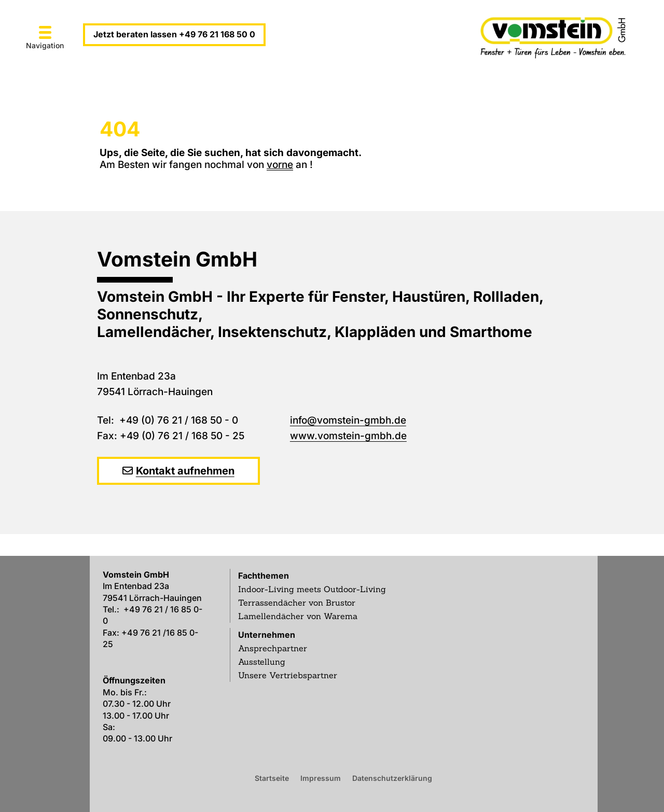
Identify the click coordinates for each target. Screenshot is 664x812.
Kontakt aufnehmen (185, 471)
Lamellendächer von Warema (298, 616)
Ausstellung (262, 662)
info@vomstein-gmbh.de (348, 420)
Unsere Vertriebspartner (288, 675)
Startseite (272, 778)
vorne (280, 165)
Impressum (321, 778)
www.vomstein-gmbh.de (348, 436)
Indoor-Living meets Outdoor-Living (312, 589)
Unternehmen (267, 635)
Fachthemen (264, 576)
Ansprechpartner (273, 648)
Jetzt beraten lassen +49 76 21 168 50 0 (174, 34)
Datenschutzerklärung (392, 778)
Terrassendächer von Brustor (297, 603)
